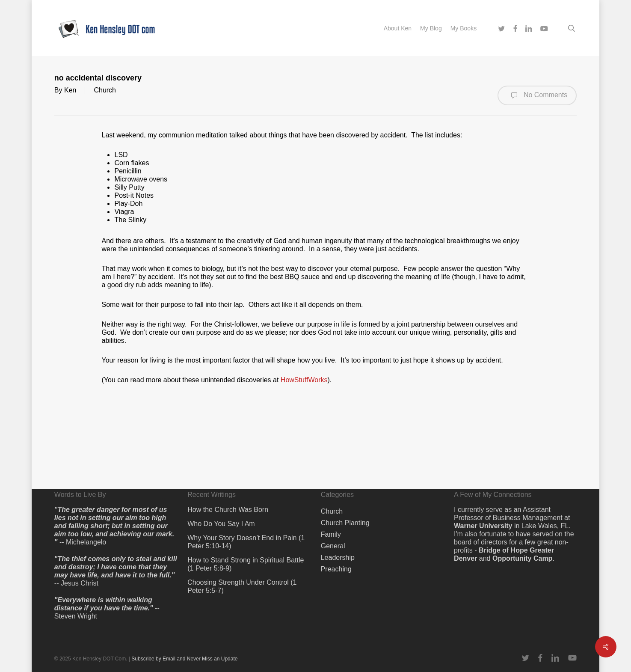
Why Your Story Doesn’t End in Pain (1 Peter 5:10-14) (246, 542)
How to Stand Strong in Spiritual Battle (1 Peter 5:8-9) (246, 564)
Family (331, 534)
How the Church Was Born (228, 510)
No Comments (537, 95)
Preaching (336, 569)
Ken (70, 90)
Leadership (338, 558)
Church (105, 90)
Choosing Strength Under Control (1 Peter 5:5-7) (242, 586)
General (333, 546)
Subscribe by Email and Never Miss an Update (184, 659)
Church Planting (345, 523)
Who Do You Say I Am (221, 524)
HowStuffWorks (304, 380)
